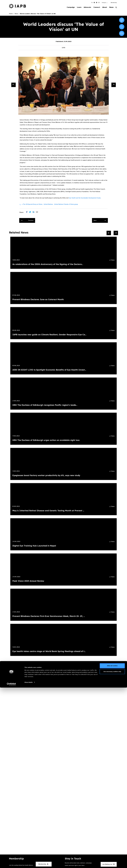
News (111, 7)
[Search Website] (116, 8)
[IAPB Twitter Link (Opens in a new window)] (92, 3)
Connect (95, 7)
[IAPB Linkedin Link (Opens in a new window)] (97, 3)
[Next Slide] (114, 85)
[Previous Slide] (13, 85)
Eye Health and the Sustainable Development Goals (85, 198)
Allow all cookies (112, 846)
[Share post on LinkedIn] (34, 213)
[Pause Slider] (110, 663)
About (103, 7)
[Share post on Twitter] (31, 213)
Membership (114, 3)
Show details (29, 863)
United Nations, (48, 205)
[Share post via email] (38, 213)
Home (11, 14)
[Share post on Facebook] (28, 213)
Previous (27, 221)
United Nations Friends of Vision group (66, 205)
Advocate (85, 7)
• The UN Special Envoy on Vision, (32, 205)
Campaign (67, 7)
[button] (105, 3)
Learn (76, 7)
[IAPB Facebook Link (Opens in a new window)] (94, 3)
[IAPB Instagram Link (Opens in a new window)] (99, 3)
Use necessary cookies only (112, 852)
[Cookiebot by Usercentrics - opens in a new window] (11, 865)
